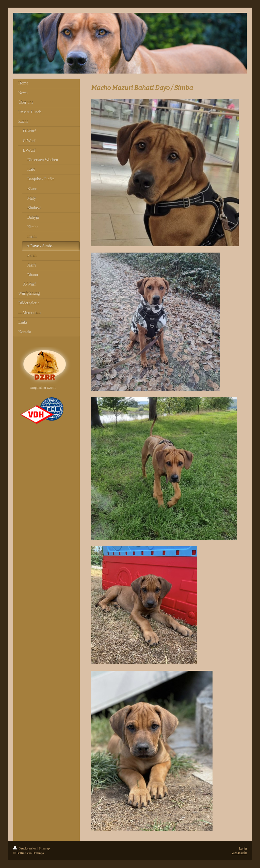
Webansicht (239, 853)
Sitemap (44, 848)
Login (243, 848)
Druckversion (25, 848)
